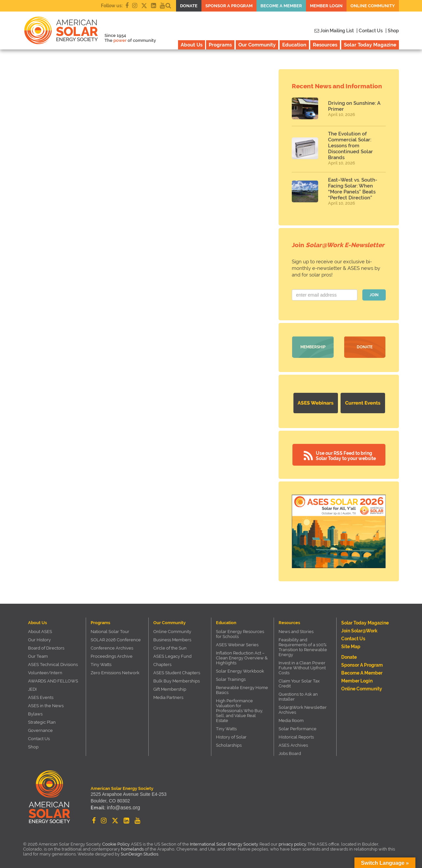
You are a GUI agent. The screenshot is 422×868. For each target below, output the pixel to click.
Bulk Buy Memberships (177, 680)
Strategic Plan (42, 721)
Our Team (38, 655)
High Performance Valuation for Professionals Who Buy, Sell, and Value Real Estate (240, 709)
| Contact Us (370, 31)
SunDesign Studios (139, 853)
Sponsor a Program (229, 6)
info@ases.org (122, 807)
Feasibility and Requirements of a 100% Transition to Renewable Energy (303, 646)
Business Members (172, 638)
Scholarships (229, 744)
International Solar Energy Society (224, 843)
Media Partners (168, 696)
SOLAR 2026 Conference (116, 638)
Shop (33, 746)
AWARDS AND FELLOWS (53, 680)
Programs (220, 45)
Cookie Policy (116, 843)
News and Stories (296, 630)
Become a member (281, 6)
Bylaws (35, 713)
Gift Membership (170, 688)
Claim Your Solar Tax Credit (299, 682)
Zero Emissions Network (115, 671)
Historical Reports (296, 736)
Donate (189, 6)
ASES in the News (46, 704)
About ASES (40, 630)
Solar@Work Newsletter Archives (303, 709)
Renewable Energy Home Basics (242, 689)
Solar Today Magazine (370, 45)
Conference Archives (112, 647)
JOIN (374, 295)
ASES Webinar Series (237, 643)
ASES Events (41, 696)
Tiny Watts (101, 663)
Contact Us (39, 737)
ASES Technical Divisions (53, 663)
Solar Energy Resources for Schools (240, 633)
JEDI (32, 688)
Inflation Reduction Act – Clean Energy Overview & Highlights (242, 657)
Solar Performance (298, 727)
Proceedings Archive (112, 655)
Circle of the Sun (170, 647)
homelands (132, 848)
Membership (313, 347)
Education (294, 45)
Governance (40, 729)
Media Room (291, 719)
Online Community (373, 6)
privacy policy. (293, 843)
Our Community (257, 45)
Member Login (326, 6)
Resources (325, 45)
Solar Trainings (231, 678)
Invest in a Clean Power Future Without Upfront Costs (302, 666)
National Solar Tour (110, 630)
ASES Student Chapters (177, 671)
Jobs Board (290, 752)
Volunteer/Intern (45, 671)
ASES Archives (293, 744)
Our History (39, 638)
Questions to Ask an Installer (298, 695)
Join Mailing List (334, 31)
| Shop (392, 31)
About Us (192, 45)
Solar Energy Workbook (240, 670)
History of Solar (231, 736)
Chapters (162, 663)
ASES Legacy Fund (172, 655)
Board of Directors (46, 647)
